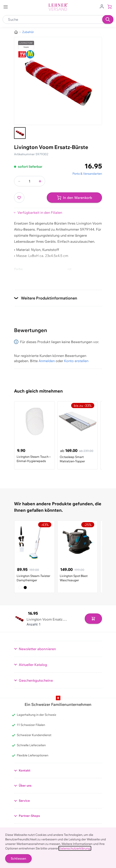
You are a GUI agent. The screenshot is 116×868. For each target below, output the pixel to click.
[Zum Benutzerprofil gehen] (102, 6)
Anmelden (47, 361)
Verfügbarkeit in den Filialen (40, 212)
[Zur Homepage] (16, 32)
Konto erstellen (76, 361)
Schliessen (18, 858)
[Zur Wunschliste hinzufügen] (19, 198)
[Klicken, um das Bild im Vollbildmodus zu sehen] (58, 81)
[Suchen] (108, 19)
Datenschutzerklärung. (75, 848)
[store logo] (58, 7)
